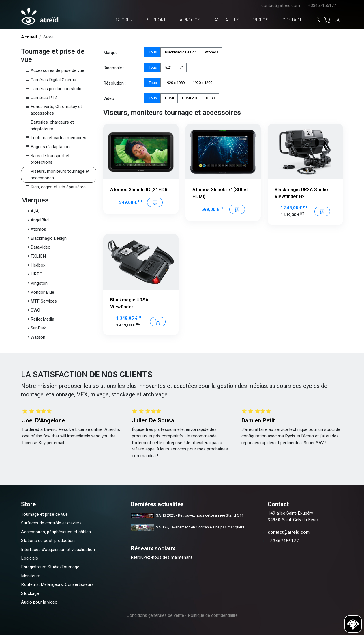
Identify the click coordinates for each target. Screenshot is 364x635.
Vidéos (261, 20)
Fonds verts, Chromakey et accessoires (54, 110)
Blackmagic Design (46, 238)
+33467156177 (322, 6)
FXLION (35, 256)
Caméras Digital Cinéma (51, 80)
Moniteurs (31, 576)
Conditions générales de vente (155, 615)
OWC (33, 310)
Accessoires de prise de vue (55, 71)
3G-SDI (210, 98)
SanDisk (35, 328)
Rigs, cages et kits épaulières (55, 187)
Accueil (29, 37)
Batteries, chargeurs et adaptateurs (49, 126)
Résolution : (115, 83)
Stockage (30, 593)
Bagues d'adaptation (47, 147)
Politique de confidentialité (213, 615)
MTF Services (41, 301)
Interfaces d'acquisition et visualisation (58, 550)
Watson (35, 337)
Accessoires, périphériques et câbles (56, 532)
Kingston (36, 283)
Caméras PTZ (41, 98)
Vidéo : (110, 98)
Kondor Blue (40, 292)
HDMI (169, 98)
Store (123, 20)
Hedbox (35, 265)
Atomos (36, 229)
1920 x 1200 (202, 82)
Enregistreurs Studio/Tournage (50, 567)
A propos (190, 20)
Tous (152, 52)
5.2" (168, 67)
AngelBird (37, 220)
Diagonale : (114, 68)
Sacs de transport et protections (47, 159)
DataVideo (38, 247)
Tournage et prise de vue (44, 514)
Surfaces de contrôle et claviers (51, 523)
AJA (32, 211)
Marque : (111, 53)
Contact (292, 20)
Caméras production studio (54, 89)
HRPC (34, 274)
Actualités (227, 20)
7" (181, 67)
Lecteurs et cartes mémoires (56, 138)
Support (156, 20)
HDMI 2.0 (189, 98)
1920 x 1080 (174, 82)
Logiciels (30, 558)
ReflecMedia (40, 319)
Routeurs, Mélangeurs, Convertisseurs (57, 584)
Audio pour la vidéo (39, 602)
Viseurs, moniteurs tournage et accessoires (57, 175)
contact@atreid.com (281, 6)
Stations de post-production (48, 541)
